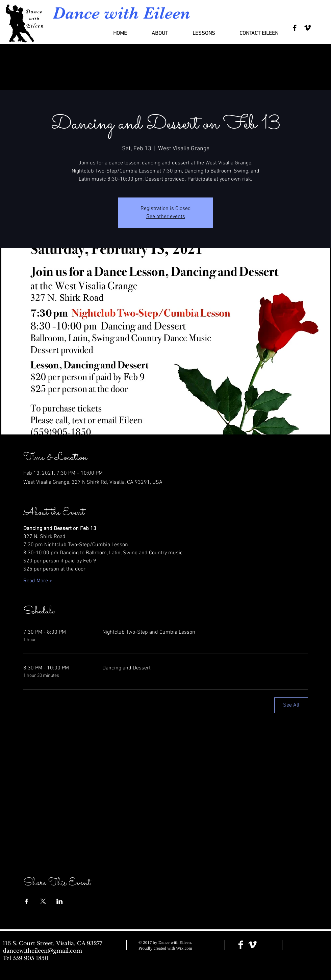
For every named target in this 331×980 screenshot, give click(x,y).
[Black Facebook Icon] (295, 28)
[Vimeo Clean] (252, 945)
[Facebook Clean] (241, 945)
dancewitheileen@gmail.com (42, 951)
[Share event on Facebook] (27, 901)
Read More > (38, 581)
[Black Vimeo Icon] (308, 28)
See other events (166, 217)
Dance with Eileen (121, 13)
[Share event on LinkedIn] (60, 901)
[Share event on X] (43, 901)
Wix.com (184, 948)
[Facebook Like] (309, 945)
